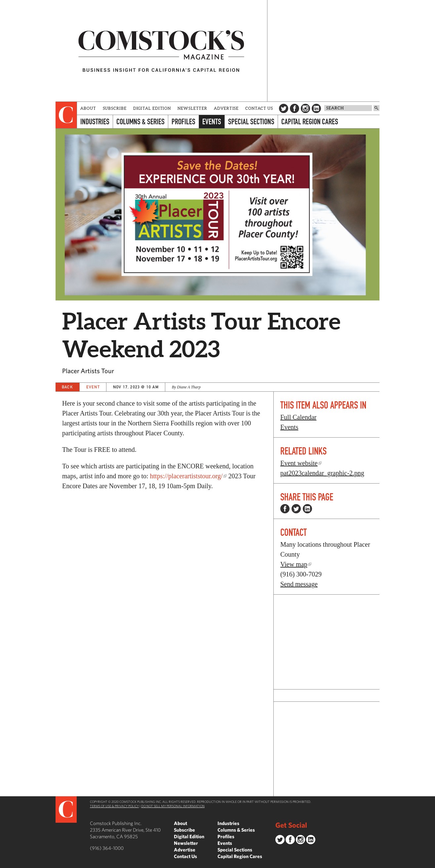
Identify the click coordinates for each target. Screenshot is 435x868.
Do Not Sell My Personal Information (173, 806)
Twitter (284, 108)
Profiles (183, 121)
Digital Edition (152, 108)
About (88, 108)
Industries (95, 121)
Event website (299, 463)
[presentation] (66, 115)
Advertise (226, 108)
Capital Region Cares (310, 121)
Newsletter (192, 108)
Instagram (305, 108)
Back (67, 387)
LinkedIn (316, 108)
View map (294, 564)
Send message (299, 584)
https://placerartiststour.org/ (186, 476)
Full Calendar (298, 417)
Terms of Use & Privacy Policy (114, 806)
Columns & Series (140, 121)
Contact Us (259, 108)
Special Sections (251, 121)
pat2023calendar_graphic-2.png (322, 473)
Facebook (295, 108)
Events (212, 121)
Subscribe (115, 108)
